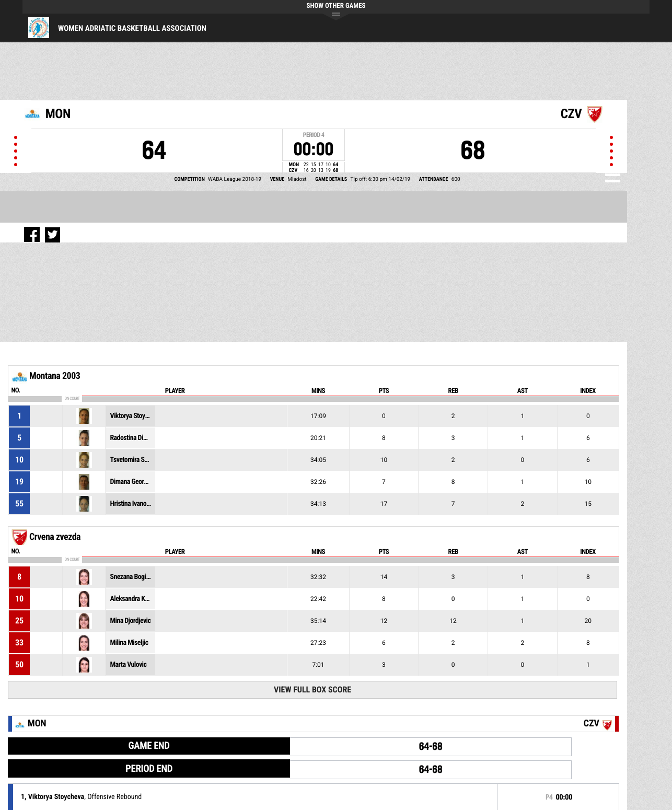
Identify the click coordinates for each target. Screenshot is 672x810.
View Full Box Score (312, 690)
